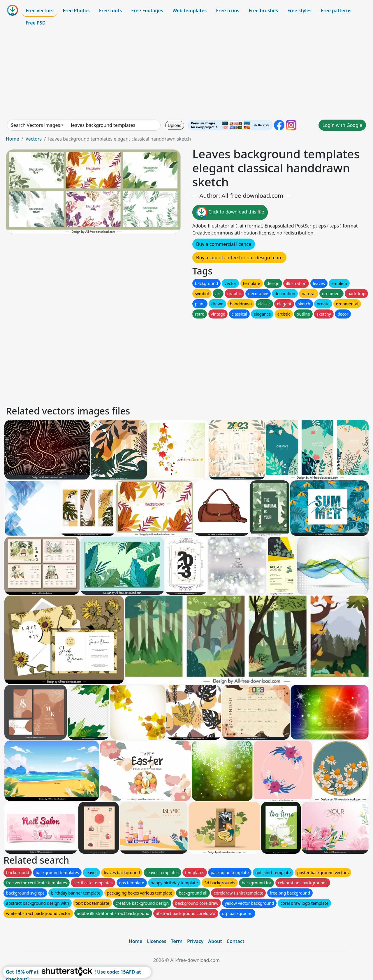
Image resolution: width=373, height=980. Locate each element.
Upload (175, 125)
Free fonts (111, 10)
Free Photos (76, 10)
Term (177, 941)
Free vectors (39, 10)
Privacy (195, 941)
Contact (236, 941)
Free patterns (336, 10)
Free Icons (228, 10)
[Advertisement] (186, 74)
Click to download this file (230, 212)
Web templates (190, 10)
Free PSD (36, 23)
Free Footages (147, 10)
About (215, 941)
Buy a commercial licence (224, 244)
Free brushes (263, 10)
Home (13, 139)
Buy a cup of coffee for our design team (239, 258)
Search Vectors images (35, 125)
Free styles (299, 10)
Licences (156, 941)
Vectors (34, 139)
